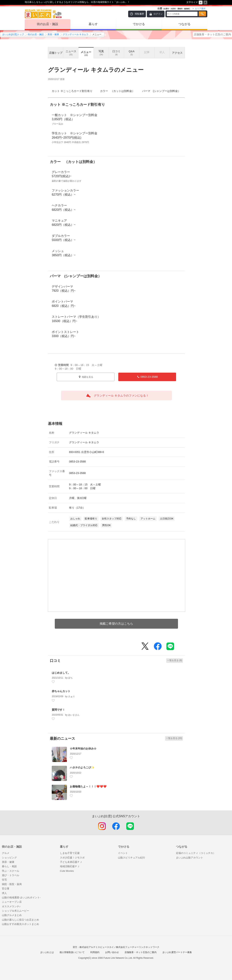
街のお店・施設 (48, 24)
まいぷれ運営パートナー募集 (177, 952)
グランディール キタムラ (76, 34)
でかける (139, 24)
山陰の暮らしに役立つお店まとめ (20, 920)
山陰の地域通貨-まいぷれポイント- (21, 897)
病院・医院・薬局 (12, 884)
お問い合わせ (112, 952)
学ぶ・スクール (11, 871)
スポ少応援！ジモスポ (72, 858)
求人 (4, 893)
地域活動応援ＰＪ (70, 866)
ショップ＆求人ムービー (15, 911)
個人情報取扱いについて (72, 952)
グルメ (6, 853)
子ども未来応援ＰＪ (71, 862)
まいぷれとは (47, 952)
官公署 (6, 889)
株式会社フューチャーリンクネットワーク (138, 947)
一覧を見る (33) (174, 738)
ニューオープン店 (12, 902)
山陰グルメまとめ (12, 915)
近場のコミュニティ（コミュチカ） (196, 853)
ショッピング (9, 858)
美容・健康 (53, 34)
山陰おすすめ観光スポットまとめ (20, 924)
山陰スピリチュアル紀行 (131, 858)
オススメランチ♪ (11, 906)
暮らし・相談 (9, 866)
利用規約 (95, 952)
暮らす (93, 24)
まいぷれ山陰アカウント (189, 858)
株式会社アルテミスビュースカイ (97, 947)
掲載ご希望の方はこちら (116, 624)
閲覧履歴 (139, 14)
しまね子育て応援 (70, 853)
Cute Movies (67, 871)
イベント (123, 853)
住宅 (4, 880)
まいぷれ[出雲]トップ (13, 34)
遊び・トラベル (11, 875)
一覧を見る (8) (175, 660)
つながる (184, 24)
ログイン (158, 14)
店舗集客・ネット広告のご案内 (212, 34)
